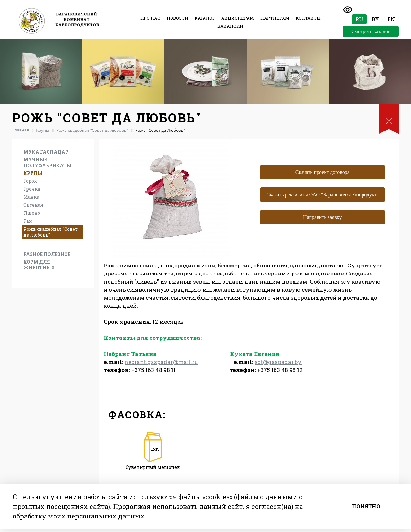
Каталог (205, 18)
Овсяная (33, 205)
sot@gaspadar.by (278, 362)
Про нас (150, 18)
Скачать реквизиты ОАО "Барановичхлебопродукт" (323, 195)
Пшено (32, 213)
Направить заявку (322, 217)
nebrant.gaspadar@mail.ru (161, 362)
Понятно (366, 506)
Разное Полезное (47, 254)
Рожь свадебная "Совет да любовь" (51, 232)
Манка (31, 197)
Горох (30, 181)
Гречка (32, 189)
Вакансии (230, 26)
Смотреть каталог (371, 31)
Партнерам (275, 18)
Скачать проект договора (323, 172)
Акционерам (238, 18)
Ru (359, 19)
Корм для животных (39, 265)
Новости (177, 18)
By (375, 19)
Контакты (308, 18)
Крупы (33, 173)
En (391, 19)
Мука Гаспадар (46, 152)
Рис (28, 221)
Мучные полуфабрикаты (47, 162)
